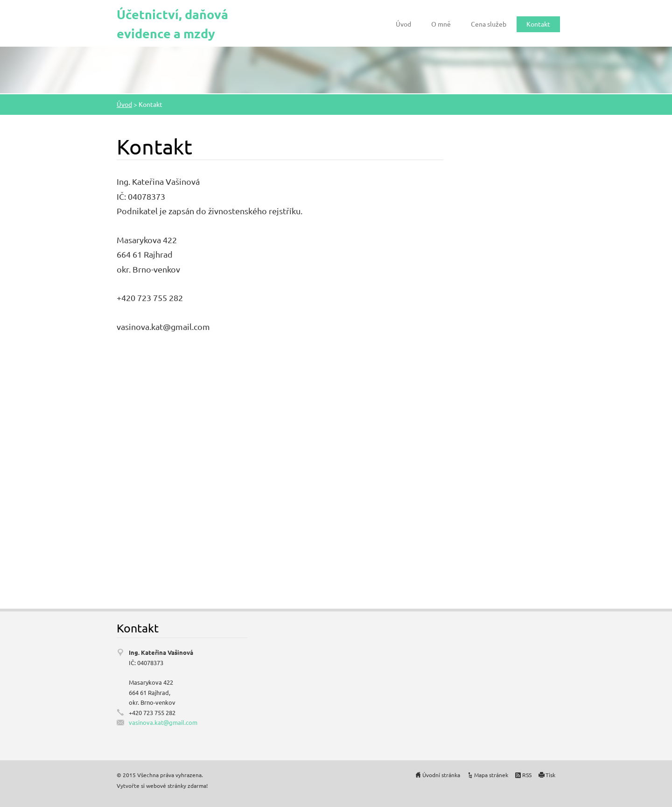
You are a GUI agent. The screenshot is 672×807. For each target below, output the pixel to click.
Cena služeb (489, 24)
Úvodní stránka (441, 775)
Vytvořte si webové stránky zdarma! (162, 786)
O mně (441, 24)
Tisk (550, 775)
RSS (527, 775)
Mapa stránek (491, 775)
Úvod (403, 24)
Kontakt (538, 24)
